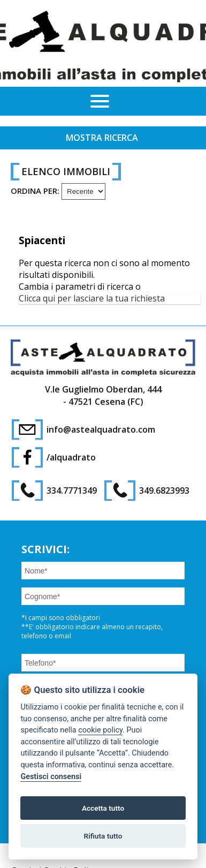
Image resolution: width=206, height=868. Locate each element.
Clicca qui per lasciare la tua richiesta (92, 298)
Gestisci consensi (51, 777)
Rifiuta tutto (103, 836)
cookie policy (100, 730)
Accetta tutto (103, 808)
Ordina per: (35, 191)
